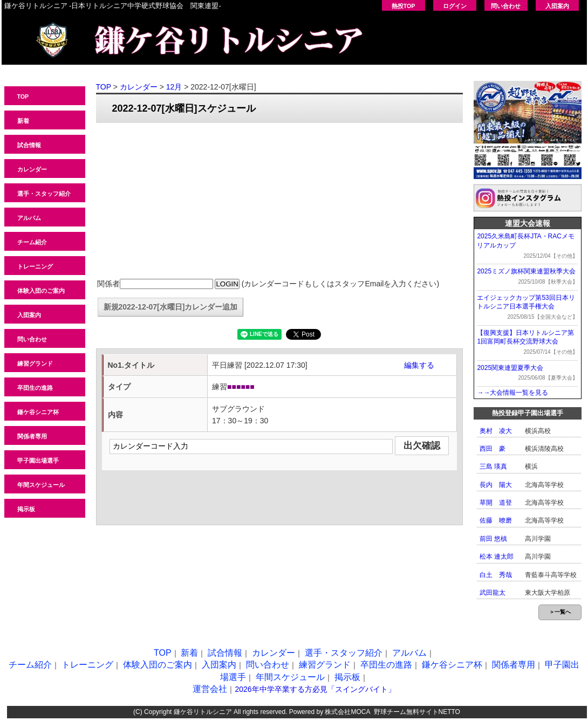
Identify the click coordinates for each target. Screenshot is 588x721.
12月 (174, 87)
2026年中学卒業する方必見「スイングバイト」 (315, 689)
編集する (419, 365)
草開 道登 (496, 503)
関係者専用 (32, 436)
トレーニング (35, 266)
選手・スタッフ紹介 (44, 194)
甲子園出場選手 (38, 461)
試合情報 (29, 145)
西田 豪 (493, 449)
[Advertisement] (279, 201)
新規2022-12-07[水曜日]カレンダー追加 (171, 307)
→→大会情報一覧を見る (512, 393)
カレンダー (32, 169)
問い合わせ (506, 6)
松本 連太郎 (497, 557)
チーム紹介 (32, 242)
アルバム (29, 218)
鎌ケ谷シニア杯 (38, 412)
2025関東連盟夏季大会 (510, 368)
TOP (23, 97)
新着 (23, 121)
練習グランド (35, 363)
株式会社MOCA (347, 712)
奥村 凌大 (496, 431)
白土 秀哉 (496, 575)
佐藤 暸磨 (496, 520)
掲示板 (26, 509)
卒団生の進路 (35, 388)
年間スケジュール (41, 485)
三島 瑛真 (493, 466)
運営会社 (210, 689)
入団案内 (557, 6)
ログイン (455, 6)
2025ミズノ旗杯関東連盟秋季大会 (526, 271)
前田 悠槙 (493, 539)
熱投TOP (404, 6)
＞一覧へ (560, 612)
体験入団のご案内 (41, 291)
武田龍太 (493, 593)
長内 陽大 (496, 485)
